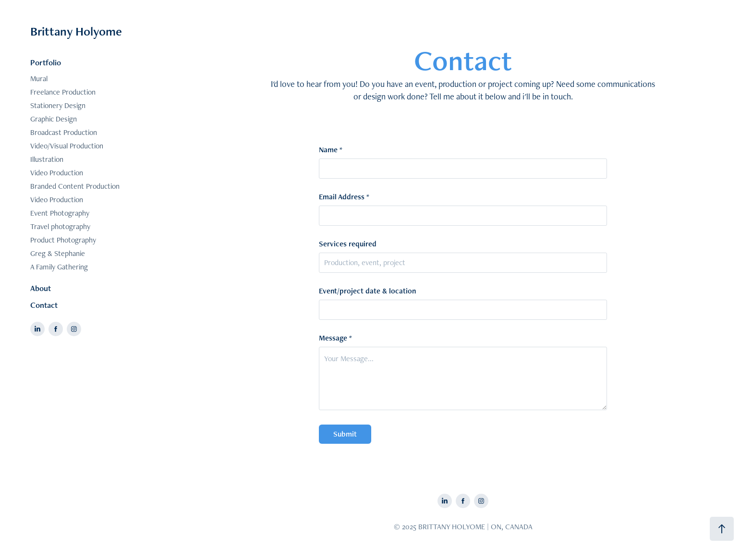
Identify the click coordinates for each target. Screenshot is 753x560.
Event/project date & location (367, 291)
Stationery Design (58, 105)
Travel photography (60, 226)
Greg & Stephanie (58, 253)
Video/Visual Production (67, 146)
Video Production (57, 173)
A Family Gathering (59, 267)
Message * (335, 338)
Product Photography (63, 240)
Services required (348, 244)
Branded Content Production (75, 186)
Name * (331, 150)
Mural (39, 79)
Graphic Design (54, 119)
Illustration (47, 159)
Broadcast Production (64, 132)
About (41, 288)
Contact (44, 305)
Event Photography (60, 213)
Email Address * (344, 197)
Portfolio (46, 62)
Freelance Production (63, 92)
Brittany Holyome (76, 31)
